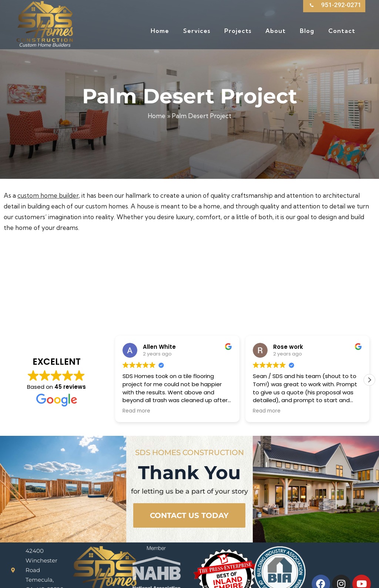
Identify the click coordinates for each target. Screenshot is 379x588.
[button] (369, 348)
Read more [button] (136, 380)
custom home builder (48, 195)
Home (157, 116)
